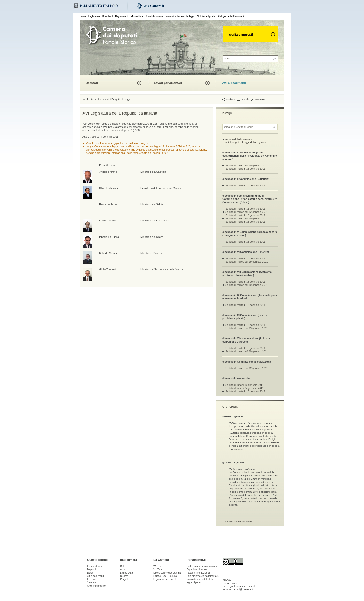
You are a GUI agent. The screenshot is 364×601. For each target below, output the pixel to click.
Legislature (94, 16)
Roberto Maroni (108, 253)
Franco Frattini (107, 221)
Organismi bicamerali (198, 570)
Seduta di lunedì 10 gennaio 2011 (245, 385)
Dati (122, 566)
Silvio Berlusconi (109, 188)
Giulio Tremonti (108, 269)
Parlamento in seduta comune (202, 566)
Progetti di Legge (121, 99)
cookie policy (230, 583)
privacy (227, 580)
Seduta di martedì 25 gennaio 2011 (245, 169)
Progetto (125, 579)
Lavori (90, 573)
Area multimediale (96, 586)
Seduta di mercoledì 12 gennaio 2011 (247, 212)
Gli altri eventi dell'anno (239, 522)
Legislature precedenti (165, 579)
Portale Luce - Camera (165, 576)
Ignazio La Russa (109, 237)
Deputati (92, 83)
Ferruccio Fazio (108, 204)
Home (83, 16)
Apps (123, 570)
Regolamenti (122, 16)
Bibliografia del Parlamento (231, 16)
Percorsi (91, 579)
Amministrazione (155, 16)
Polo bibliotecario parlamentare (203, 576)
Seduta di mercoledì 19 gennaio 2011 (247, 165)
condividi (228, 99)
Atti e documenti (234, 83)
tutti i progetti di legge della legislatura (247, 142)
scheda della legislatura (239, 139)
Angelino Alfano (108, 172)
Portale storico (94, 566)
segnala (243, 99)
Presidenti (107, 16)
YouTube (158, 570)
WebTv (157, 566)
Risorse (124, 576)
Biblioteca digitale (206, 16)
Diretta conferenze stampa (167, 573)
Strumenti (92, 583)
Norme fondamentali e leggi (180, 16)
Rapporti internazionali (198, 573)
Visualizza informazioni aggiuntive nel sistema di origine (117, 143)
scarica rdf (259, 99)
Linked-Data (127, 573)
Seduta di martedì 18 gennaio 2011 (245, 185)
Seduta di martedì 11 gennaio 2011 (245, 209)
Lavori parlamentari (168, 83)
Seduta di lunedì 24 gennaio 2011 (245, 388)
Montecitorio (137, 16)
